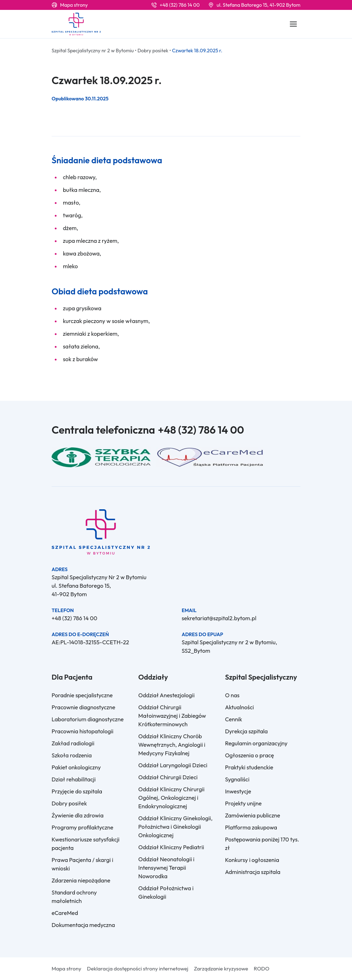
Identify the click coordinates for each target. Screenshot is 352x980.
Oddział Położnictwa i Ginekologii (166, 892)
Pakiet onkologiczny (76, 767)
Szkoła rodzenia (72, 755)
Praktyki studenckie (249, 767)
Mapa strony (74, 5)
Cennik (234, 719)
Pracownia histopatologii (83, 731)
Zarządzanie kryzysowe (221, 969)
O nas (232, 695)
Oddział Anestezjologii (166, 695)
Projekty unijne (244, 803)
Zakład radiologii (73, 743)
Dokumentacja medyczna (83, 925)
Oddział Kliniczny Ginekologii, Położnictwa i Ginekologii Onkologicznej (175, 827)
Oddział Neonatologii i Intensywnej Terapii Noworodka (166, 868)
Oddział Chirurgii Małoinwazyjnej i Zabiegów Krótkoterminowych (172, 716)
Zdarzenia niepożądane (81, 880)
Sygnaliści (237, 779)
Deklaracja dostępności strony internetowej (138, 969)
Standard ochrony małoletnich (74, 897)
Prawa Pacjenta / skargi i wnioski (82, 864)
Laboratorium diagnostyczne (88, 719)
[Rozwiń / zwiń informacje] (293, 24)
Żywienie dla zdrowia (78, 815)
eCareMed (65, 913)
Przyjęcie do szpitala (77, 791)
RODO (262, 969)
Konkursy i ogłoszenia (252, 860)
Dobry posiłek (69, 803)
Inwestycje (238, 791)
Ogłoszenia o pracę (250, 755)
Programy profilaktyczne (83, 827)
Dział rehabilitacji (74, 779)
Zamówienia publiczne (253, 815)
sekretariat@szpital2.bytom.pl (219, 618)
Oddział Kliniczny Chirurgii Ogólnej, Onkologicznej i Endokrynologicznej (171, 798)
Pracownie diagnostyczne (83, 707)
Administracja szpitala (253, 872)
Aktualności (240, 707)
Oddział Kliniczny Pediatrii (171, 847)
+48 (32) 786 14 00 (180, 5)
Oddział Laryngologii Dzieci (173, 765)
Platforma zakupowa (251, 827)
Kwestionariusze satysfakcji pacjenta (86, 844)
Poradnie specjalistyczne (82, 695)
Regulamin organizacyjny (256, 743)
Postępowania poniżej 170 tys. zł (262, 844)
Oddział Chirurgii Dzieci (168, 777)
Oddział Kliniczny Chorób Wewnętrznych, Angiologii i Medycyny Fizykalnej (172, 745)
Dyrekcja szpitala (247, 731)
